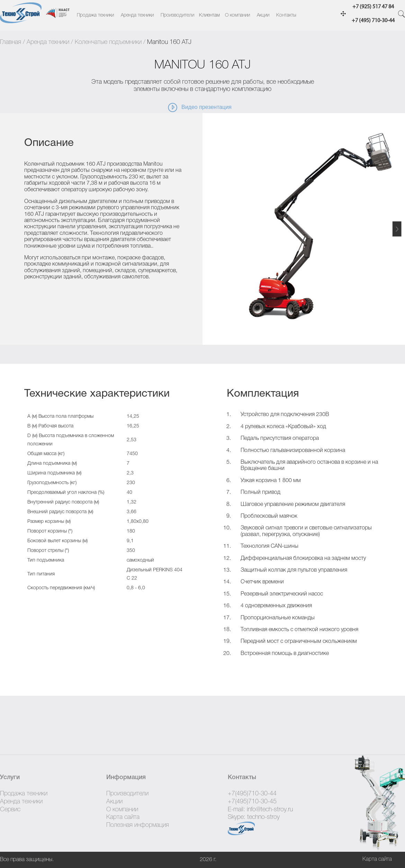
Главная (11, 42)
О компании (237, 15)
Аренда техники (137, 15)
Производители (177, 15)
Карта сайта (123, 817)
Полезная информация (138, 825)
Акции (263, 15)
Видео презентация (199, 108)
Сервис (10, 810)
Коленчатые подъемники (108, 42)
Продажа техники (95, 15)
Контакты (286, 15)
